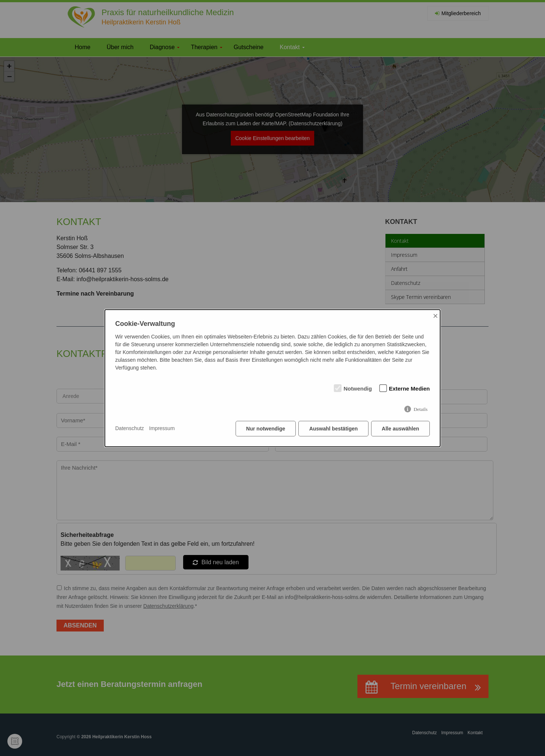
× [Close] (435, 316)
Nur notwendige (266, 429)
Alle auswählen (400, 429)
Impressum (162, 428)
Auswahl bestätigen (333, 429)
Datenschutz (130, 428)
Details (421, 409)
